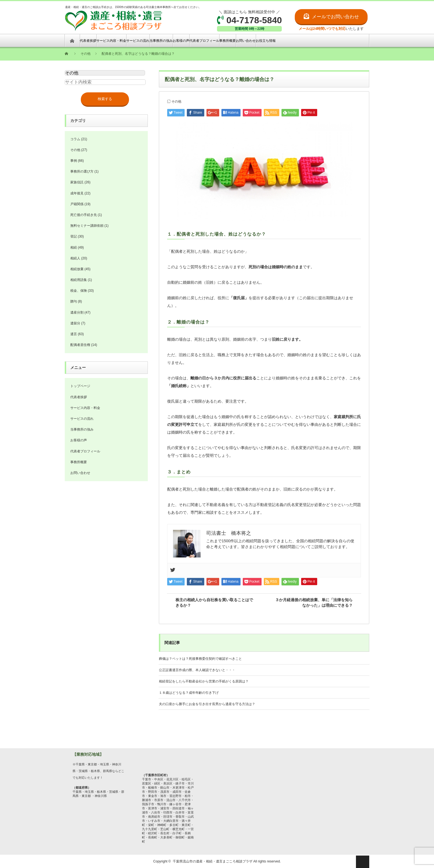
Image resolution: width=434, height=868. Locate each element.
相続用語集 (79, 280)
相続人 (75, 258)
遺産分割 (77, 312)
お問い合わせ (246, 41)
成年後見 (77, 193)
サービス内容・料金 (111, 41)
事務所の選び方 (82, 171)
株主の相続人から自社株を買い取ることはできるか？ (214, 603)
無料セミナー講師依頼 (87, 226)
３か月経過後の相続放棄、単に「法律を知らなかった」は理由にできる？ (314, 603)
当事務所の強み (161, 41)
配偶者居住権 (80, 345)
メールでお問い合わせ (335, 17)
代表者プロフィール (204, 41)
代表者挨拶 (88, 41)
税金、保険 (79, 291)
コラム (75, 139)
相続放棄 (77, 269)
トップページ (80, 386)
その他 (176, 101)
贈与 (74, 301)
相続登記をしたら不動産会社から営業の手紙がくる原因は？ (204, 681)
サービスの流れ (138, 41)
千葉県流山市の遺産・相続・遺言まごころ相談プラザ (213, 861)
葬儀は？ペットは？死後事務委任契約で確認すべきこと (200, 659)
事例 (74, 161)
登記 (74, 236)
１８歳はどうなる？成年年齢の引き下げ (189, 693)
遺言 (74, 334)
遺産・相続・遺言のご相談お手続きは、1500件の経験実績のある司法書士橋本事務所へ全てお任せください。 (133, 18)
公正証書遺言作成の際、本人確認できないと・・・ (197, 670)
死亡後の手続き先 (84, 215)
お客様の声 (181, 41)
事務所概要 (228, 41)
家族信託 (77, 182)
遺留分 (75, 323)
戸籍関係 (77, 204)
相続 (74, 247)
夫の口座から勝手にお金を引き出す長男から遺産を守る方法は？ (207, 704)
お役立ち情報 (266, 41)
